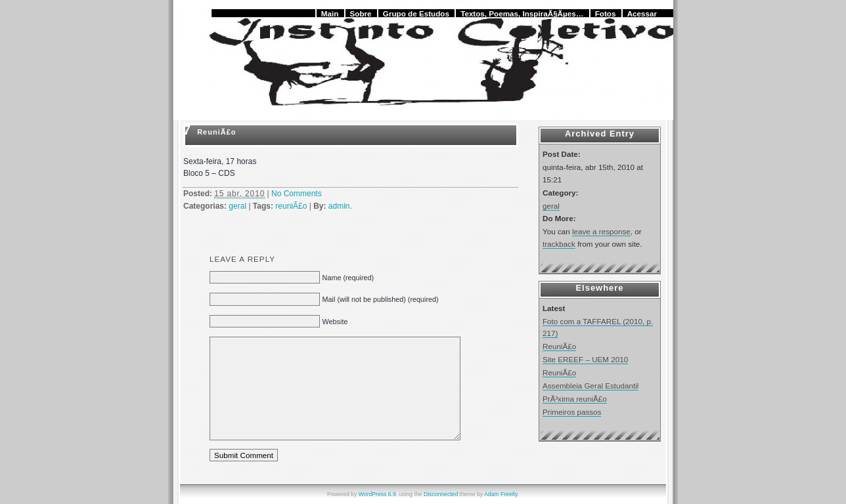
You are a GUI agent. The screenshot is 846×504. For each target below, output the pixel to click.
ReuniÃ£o (216, 132)
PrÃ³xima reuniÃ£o (575, 399)
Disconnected (441, 494)
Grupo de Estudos (416, 13)
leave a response (601, 231)
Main (330, 13)
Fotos (606, 13)
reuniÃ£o (291, 206)
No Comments (297, 194)
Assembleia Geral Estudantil (590, 386)
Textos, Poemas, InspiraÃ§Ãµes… (522, 13)
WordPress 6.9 (377, 494)
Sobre (361, 13)
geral (237, 206)
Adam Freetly (501, 494)
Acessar (642, 13)
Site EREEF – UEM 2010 (585, 359)
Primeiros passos (572, 412)
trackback (559, 244)
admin (339, 206)
